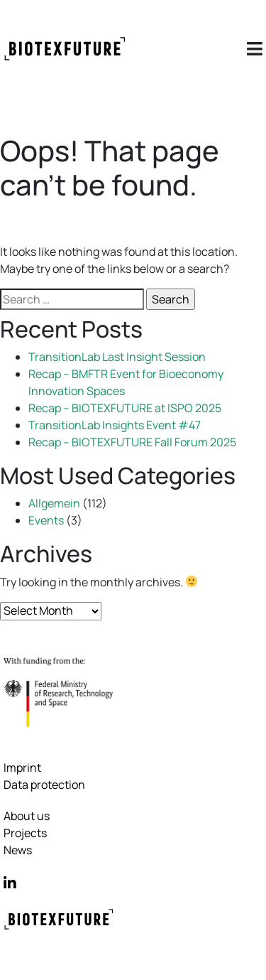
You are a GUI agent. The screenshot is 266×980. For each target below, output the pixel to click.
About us (27, 816)
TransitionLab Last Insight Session (117, 357)
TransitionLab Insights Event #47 (115, 425)
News (18, 850)
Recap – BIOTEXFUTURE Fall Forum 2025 (132, 442)
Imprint (22, 768)
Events (46, 520)
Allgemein (54, 503)
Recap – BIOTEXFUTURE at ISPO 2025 (125, 408)
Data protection (44, 785)
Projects (25, 833)
